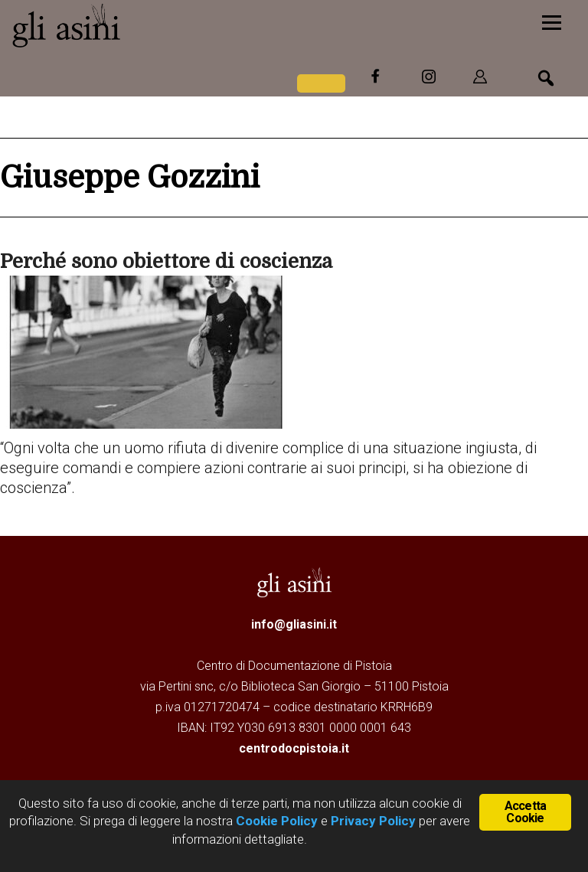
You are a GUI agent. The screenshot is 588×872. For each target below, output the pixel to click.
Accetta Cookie (525, 812)
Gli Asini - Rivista (126, 25)
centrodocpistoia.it (294, 748)
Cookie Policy (275, 821)
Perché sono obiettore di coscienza (166, 261)
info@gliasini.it (294, 624)
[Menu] (552, 21)
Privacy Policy (373, 821)
